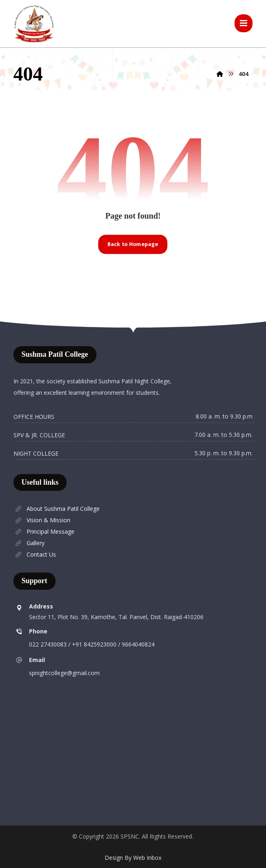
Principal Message (44, 532)
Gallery (29, 543)
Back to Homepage (133, 244)
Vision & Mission (42, 520)
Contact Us (35, 555)
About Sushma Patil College (57, 509)
